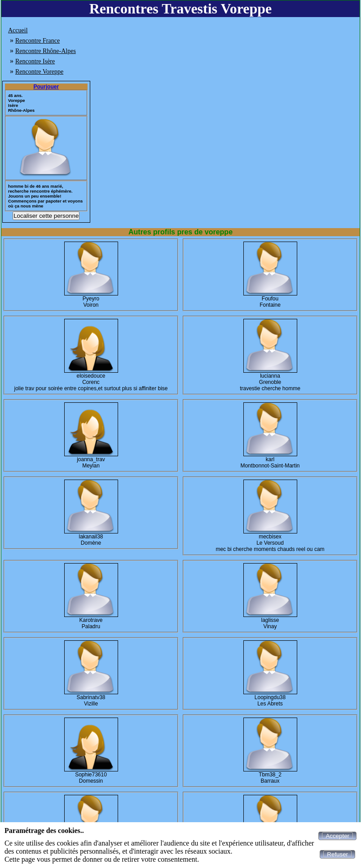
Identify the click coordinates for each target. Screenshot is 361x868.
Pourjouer (46, 87)
